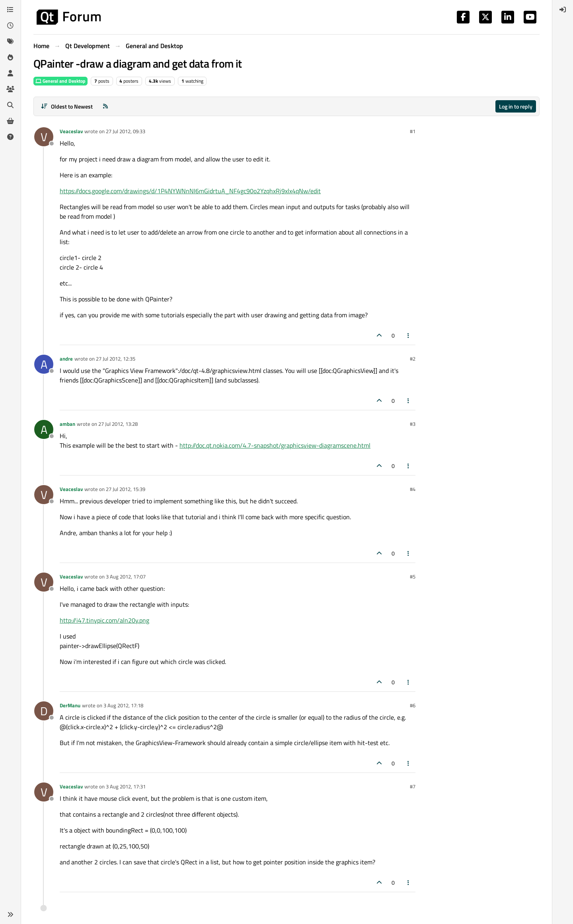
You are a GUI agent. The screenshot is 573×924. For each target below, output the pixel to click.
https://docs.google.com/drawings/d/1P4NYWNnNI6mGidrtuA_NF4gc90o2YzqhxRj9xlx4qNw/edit (190, 191)
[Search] (10, 105)
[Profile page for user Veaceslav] (44, 137)
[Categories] (10, 10)
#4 (413, 489)
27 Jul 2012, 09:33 (126, 131)
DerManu (70, 705)
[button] (10, 914)
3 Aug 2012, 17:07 (126, 577)
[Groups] (10, 89)
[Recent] (10, 25)
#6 (413, 705)
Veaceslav (71, 131)
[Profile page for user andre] (44, 364)
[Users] (10, 73)
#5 (413, 577)
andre (66, 359)
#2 (413, 359)
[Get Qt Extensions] (10, 121)
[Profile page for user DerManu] (44, 711)
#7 (413, 786)
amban (67, 424)
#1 (413, 131)
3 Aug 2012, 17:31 (126, 786)
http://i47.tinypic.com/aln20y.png (104, 620)
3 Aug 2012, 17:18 (123, 705)
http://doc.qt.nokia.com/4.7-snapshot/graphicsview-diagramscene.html (275, 445)
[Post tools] (409, 335)
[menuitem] (563, 10)
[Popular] (10, 57)
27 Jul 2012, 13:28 (118, 424)
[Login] (563, 10)
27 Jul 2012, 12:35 (116, 359)
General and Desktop (60, 81)
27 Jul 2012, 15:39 (126, 489)
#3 (413, 424)
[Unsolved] (10, 137)
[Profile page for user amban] (44, 429)
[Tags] (10, 41)
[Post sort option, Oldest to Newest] (67, 106)
